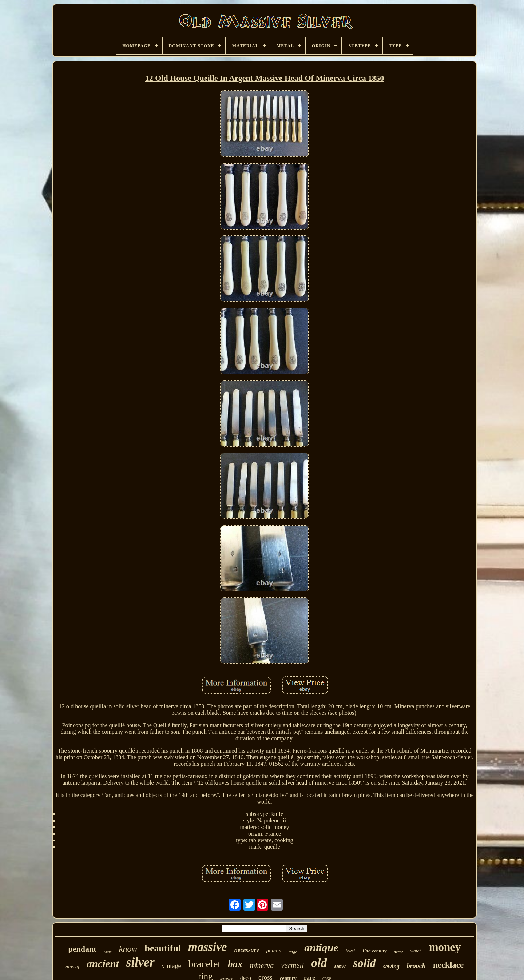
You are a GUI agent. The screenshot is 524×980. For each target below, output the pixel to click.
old (319, 963)
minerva (262, 965)
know (128, 949)
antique (321, 947)
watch (416, 951)
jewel (350, 951)
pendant (82, 949)
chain (108, 952)
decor (399, 952)
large (293, 952)
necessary (246, 950)
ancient (103, 964)
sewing (391, 966)
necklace (448, 965)
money (445, 947)
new (340, 966)
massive (207, 947)
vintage (172, 966)
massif (72, 967)
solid (364, 963)
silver (140, 962)
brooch (416, 966)
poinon (274, 951)
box (235, 964)
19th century (374, 951)
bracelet (205, 964)
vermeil (292, 965)
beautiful (163, 948)
